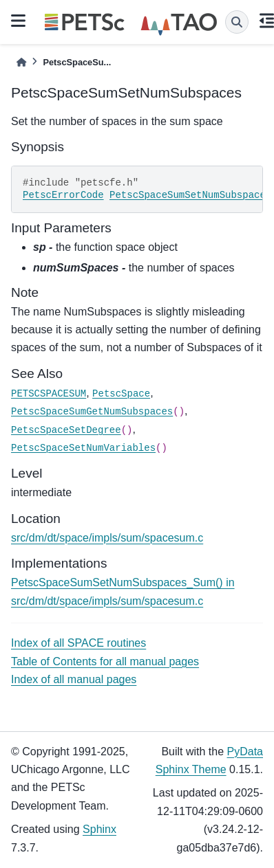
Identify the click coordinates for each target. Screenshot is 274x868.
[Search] (237, 22)
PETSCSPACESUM (49, 394)
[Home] (21, 62)
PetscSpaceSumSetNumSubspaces (190, 195)
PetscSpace (121, 394)
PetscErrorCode (63, 195)
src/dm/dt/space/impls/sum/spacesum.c (107, 538)
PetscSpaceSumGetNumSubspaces (92, 412)
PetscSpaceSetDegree (66, 430)
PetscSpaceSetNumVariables (83, 448)
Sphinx (99, 829)
